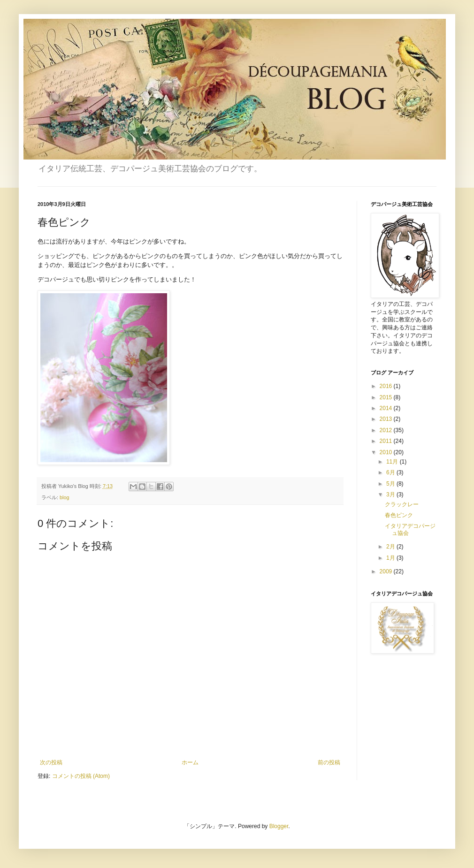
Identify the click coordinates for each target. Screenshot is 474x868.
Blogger (279, 826)
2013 (387, 419)
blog (64, 497)
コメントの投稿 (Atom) (81, 776)
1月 (391, 558)
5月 (391, 484)
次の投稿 (51, 762)
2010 (387, 452)
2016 (387, 386)
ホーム (190, 762)
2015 (387, 397)
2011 (387, 441)
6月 (391, 472)
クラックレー (402, 504)
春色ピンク (399, 515)
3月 (391, 495)
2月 (391, 547)
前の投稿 (329, 762)
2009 (387, 571)
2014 (387, 408)
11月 (393, 462)
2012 (387, 430)
